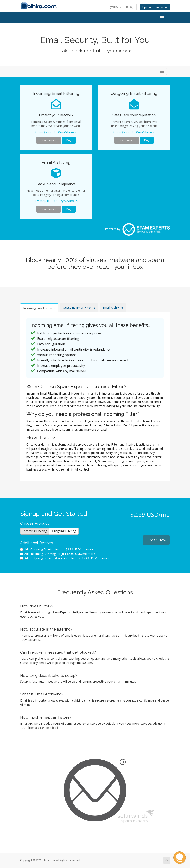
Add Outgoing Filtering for (57, 549)
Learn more (49, 140)
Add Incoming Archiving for (58, 554)
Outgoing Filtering (64, 531)
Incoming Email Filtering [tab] (39, 308)
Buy (69, 140)
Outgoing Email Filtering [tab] (79, 307)
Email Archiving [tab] (113, 307)
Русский (115, 7)
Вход (129, 7)
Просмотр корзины (155, 7)
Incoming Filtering (35, 531)
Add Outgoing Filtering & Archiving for (65, 558)
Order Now (156, 540)
